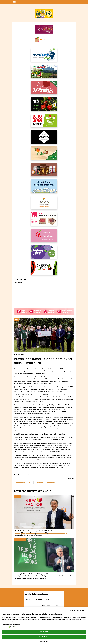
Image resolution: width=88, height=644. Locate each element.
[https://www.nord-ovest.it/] (44, 56)
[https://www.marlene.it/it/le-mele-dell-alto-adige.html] (44, 188)
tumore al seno (51, 483)
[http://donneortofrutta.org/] (44, 237)
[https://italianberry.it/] (44, 253)
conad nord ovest (20, 483)
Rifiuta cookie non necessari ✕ (78, 611)
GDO (31, 483)
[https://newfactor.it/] (44, 29)
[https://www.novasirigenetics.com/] (44, 105)
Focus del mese (20, 539)
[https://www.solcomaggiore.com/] (44, 204)
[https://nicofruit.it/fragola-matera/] (44, 89)
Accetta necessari (44, 637)
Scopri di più (19, 282)
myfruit (17, 497)
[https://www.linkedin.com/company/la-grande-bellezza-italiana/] (44, 138)
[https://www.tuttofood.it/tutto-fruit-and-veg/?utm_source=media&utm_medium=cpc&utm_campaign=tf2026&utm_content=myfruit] (44, 122)
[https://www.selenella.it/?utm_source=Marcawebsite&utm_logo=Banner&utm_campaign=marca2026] (44, 171)
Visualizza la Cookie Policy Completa (11, 624)
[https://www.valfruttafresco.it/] (44, 155)
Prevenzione (39, 483)
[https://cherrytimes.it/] (44, 270)
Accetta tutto (44, 632)
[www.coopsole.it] (44, 220)
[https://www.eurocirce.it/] (44, 73)
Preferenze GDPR (44, 641)
